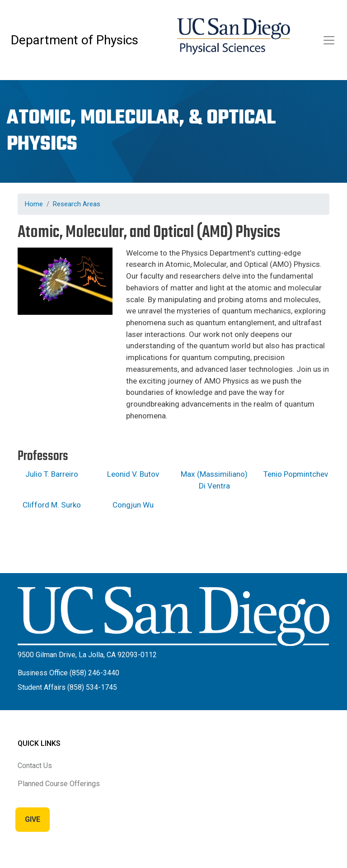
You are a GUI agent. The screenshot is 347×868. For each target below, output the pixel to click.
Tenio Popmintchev (296, 474)
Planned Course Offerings (59, 784)
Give (33, 819)
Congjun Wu (133, 505)
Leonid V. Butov (133, 474)
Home (34, 204)
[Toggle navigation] (329, 40)
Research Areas (77, 204)
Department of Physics (75, 40)
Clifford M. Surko (52, 505)
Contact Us (35, 766)
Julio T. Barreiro (52, 474)
